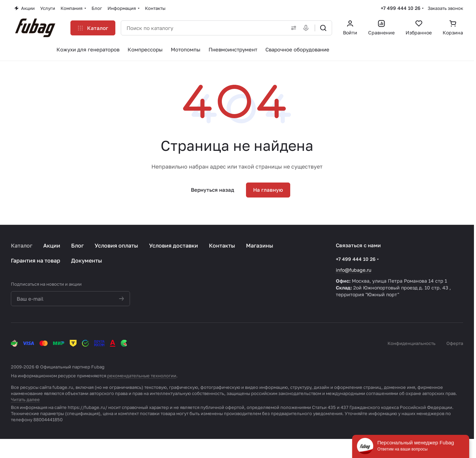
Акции (52, 246)
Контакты (222, 246)
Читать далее (25, 399)
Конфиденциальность (412, 343)
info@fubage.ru (354, 270)
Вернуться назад (212, 190)
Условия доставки (174, 246)
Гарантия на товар (36, 260)
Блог (77, 246)
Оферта (455, 343)
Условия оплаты (116, 246)
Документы (87, 260)
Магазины (260, 246)
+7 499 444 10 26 (401, 8)
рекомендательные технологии (142, 376)
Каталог (22, 246)
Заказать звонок (445, 8)
